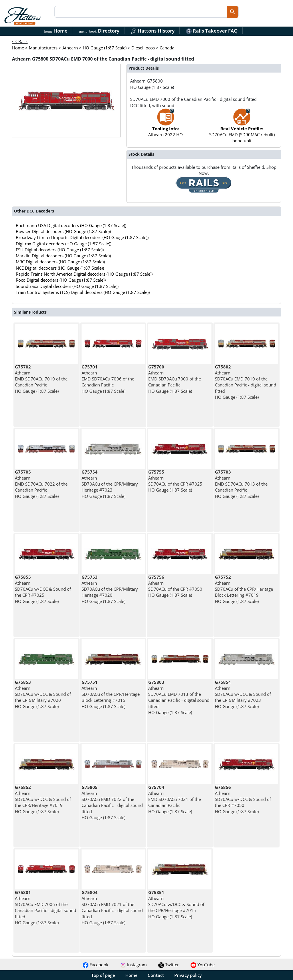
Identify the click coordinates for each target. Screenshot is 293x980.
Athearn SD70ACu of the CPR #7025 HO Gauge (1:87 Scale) (175, 481)
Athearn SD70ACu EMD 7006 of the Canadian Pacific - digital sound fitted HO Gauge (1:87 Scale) (45, 907)
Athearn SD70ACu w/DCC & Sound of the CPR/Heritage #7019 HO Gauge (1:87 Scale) (43, 799)
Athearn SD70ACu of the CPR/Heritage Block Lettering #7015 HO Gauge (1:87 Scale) (111, 694)
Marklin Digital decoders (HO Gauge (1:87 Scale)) (63, 256)
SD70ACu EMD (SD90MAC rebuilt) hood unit (242, 129)
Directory (99, 31)
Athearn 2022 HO (166, 126)
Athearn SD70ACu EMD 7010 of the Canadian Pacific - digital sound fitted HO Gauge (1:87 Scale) (246, 382)
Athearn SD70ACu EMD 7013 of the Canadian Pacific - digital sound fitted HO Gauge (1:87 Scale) (179, 697)
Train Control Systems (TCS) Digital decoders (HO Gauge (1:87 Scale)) (83, 292)
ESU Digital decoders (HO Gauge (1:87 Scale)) (60, 250)
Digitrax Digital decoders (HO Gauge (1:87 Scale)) (64, 244)
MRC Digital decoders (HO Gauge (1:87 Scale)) (60, 262)
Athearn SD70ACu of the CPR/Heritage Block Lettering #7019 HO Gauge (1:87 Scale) (244, 589)
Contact (156, 975)
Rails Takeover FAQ (212, 31)
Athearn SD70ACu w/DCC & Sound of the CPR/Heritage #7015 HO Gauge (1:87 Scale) (176, 904)
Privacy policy (188, 975)
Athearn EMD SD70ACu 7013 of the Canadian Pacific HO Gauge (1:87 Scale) (241, 484)
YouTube (203, 965)
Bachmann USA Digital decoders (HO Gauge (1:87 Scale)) (71, 225)
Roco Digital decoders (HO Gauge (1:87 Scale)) (61, 280)
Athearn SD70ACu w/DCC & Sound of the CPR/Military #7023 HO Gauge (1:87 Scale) (243, 694)
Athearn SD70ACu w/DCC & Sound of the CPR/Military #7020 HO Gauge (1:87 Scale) (43, 694)
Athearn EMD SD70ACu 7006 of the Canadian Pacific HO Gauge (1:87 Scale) (108, 379)
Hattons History (153, 31)
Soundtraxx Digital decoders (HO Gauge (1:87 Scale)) (67, 286)
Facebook (96, 965)
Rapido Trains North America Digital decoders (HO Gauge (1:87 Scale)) (84, 274)
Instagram (133, 965)
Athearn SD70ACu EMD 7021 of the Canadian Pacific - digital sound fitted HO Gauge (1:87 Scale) (112, 907)
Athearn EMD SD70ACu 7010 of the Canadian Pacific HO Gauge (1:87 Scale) (41, 379)
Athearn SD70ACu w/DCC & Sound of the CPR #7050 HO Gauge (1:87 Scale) (243, 799)
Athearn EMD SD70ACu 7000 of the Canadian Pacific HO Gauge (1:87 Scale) (175, 379)
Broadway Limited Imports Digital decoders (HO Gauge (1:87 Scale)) (82, 237)
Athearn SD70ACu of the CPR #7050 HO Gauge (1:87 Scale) (175, 586)
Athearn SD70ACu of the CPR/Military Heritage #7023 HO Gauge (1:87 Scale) (110, 484)
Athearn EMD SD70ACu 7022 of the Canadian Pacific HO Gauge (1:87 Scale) (41, 484)
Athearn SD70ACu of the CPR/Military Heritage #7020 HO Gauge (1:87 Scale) (110, 589)
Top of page (103, 975)
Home (56, 31)
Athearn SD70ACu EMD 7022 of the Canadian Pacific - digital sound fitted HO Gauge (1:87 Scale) (112, 802)
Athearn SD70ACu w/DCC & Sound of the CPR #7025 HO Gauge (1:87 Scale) (43, 589)
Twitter (169, 965)
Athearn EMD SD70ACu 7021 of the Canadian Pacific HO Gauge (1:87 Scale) (175, 799)
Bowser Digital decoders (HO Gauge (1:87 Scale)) (63, 231)
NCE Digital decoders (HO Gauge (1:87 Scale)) (60, 268)
